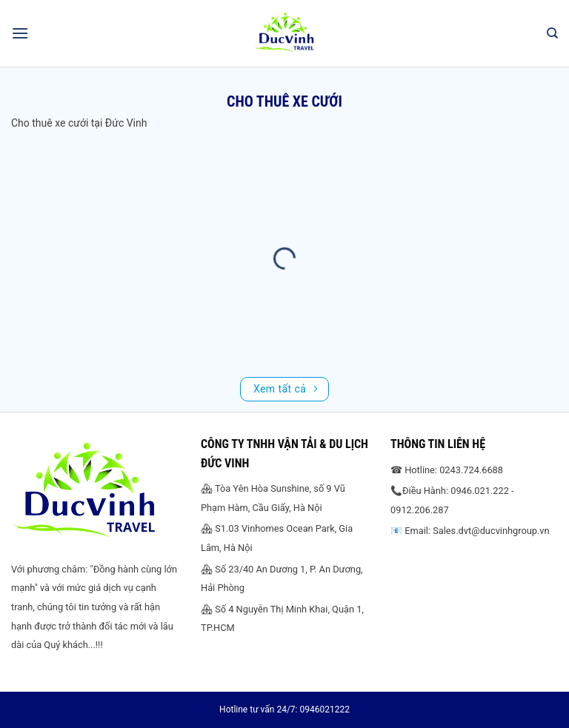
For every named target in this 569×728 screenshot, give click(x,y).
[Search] (552, 33)
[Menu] (20, 33)
